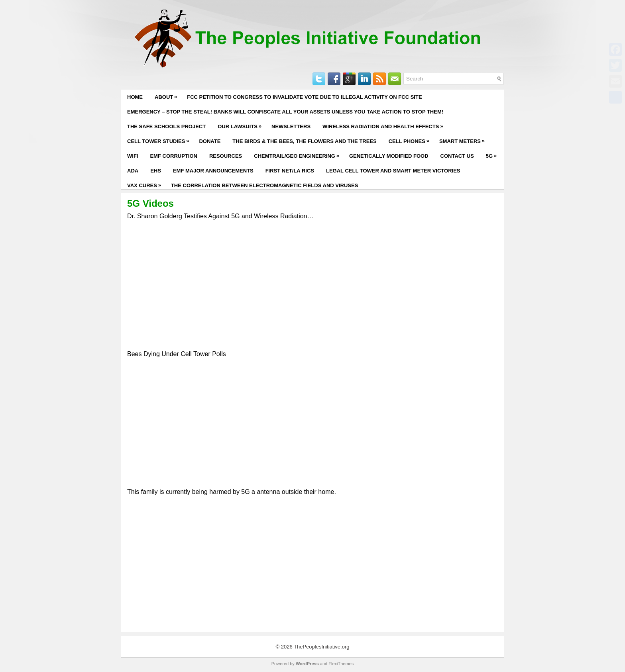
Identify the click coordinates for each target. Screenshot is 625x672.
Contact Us (457, 156)
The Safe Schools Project (166, 126)
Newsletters (291, 126)
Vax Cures (146, 183)
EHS (156, 171)
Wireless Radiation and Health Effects (385, 124)
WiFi (133, 156)
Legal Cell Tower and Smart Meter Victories (393, 171)
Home (135, 97)
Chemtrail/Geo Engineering (299, 154)
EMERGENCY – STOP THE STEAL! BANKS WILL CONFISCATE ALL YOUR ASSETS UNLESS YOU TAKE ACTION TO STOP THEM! (285, 112)
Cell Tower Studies (160, 139)
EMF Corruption (173, 156)
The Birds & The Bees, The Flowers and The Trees (304, 141)
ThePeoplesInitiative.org (321, 647)
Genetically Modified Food (389, 156)
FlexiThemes (341, 664)
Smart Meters (464, 139)
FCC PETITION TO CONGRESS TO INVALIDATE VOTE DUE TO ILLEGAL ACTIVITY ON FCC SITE (304, 97)
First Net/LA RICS (290, 171)
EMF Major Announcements (213, 171)
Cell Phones (411, 139)
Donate (210, 141)
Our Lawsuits (242, 124)
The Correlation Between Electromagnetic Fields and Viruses (264, 185)
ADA (133, 171)
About (168, 95)
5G (493, 154)
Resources (226, 156)
